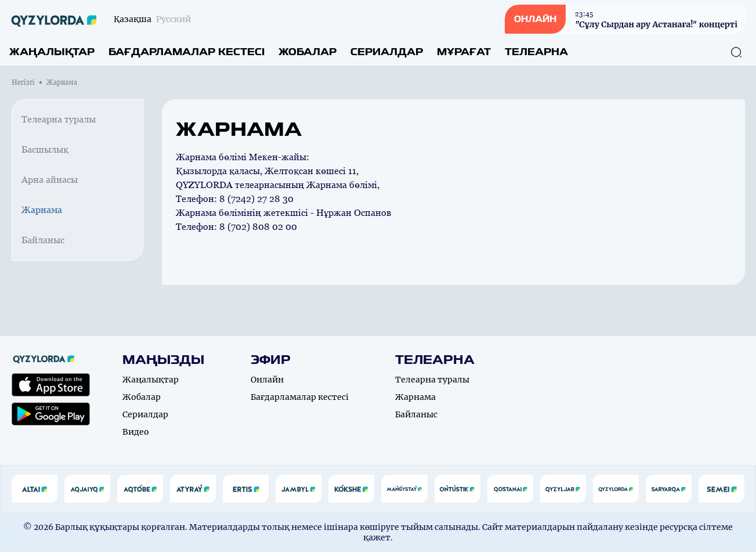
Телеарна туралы (59, 119)
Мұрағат (464, 52)
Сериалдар (387, 52)
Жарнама (42, 210)
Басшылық (45, 149)
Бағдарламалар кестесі (187, 52)
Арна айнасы (50, 180)
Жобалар (308, 52)
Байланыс (43, 240)
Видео (136, 432)
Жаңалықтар (52, 52)
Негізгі (23, 82)
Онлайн (267, 380)
